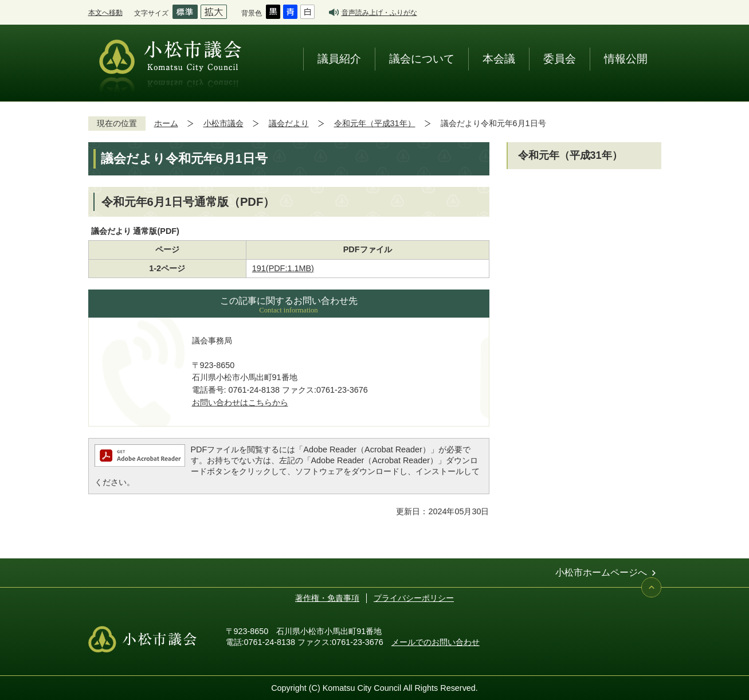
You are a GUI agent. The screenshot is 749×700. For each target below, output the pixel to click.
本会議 (499, 59)
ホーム (166, 123)
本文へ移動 (105, 12)
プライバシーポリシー (414, 598)
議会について (422, 59)
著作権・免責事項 (327, 598)
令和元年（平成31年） (375, 123)
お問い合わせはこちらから (240, 402)
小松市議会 (223, 123)
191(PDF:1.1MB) (283, 268)
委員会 (560, 59)
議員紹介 (339, 59)
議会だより (289, 123)
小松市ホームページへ (601, 572)
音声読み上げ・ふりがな (379, 12)
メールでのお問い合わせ (436, 642)
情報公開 (626, 59)
